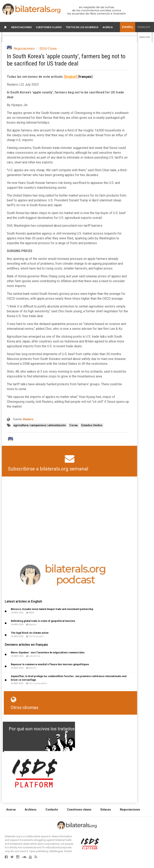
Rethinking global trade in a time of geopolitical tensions (43, 621)
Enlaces (106, 810)
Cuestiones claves (49, 27)
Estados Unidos (92, 425)
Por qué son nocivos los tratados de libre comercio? (61, 729)
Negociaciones (21, 27)
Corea (74, 425)
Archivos (31, 810)
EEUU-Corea (48, 49)
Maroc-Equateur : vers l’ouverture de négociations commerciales (48, 652)
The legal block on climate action (30, 633)
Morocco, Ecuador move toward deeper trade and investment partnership (52, 609)
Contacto (52, 810)
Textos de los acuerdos (82, 27)
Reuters (28, 419)
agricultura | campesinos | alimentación (40, 425)
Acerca (108, 27)
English (145, 37)
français (144, 27)
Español (128, 27)
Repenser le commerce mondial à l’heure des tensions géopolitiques (50, 664)
